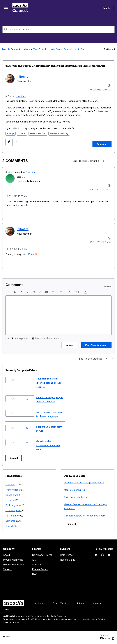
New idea (21, 96)
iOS (34, 560)
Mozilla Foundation (14, 565)
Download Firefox (42, 555)
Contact (7, 609)
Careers (7, 569)
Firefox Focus (40, 569)
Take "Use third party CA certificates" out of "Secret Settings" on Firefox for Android (55, 66)
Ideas (27, 49)
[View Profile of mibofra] (23, 77)
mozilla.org (39, 603)
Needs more (12, 495)
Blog (35, 574)
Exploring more (13, 505)
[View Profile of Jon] (24, 176)
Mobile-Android (38, 134)
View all (14, 458)
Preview (108, 286)
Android (37, 565)
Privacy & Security (59, 134)
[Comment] (102, 144)
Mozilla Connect (20, 8)
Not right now (12, 516)
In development (13, 510)
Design (11, 134)
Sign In (106, 8)
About (7, 555)
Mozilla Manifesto (13, 560)
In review (10, 500)
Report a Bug (68, 560)
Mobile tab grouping (74, 490)
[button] (9, 142)
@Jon (31, 254)
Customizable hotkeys (75, 497)
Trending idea (13, 490)
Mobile (22, 134)
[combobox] (58, 29)
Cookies (97, 603)
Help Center (67, 555)
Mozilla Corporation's (17, 616)
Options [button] (108, 49)
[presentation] (9, 292)
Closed (9, 526)
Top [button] (8, 637)
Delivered (10, 521)
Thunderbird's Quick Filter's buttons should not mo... (49, 383)
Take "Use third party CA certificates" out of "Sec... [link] (60, 49)
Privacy (81, 603)
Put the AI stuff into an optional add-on (84, 483)
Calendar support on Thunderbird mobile (85, 516)
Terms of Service (60, 603)
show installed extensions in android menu (48, 445)
